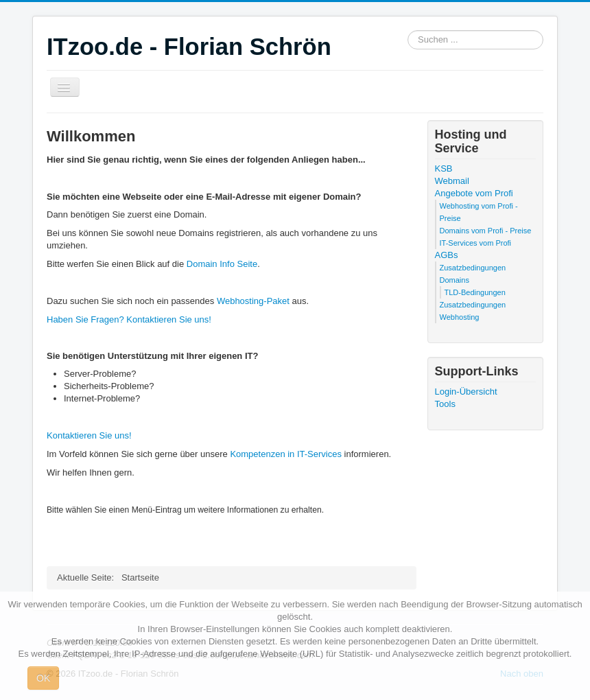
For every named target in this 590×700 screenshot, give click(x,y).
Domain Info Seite (222, 264)
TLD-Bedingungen (475, 292)
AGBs (447, 255)
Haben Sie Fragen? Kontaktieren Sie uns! (129, 319)
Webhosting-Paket (253, 301)
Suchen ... (408, 31)
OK (43, 678)
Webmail (452, 181)
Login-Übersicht (466, 392)
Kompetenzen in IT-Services (286, 454)
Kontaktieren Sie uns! (89, 435)
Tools (445, 404)
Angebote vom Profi (474, 193)
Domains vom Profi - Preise (486, 231)
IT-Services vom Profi (476, 243)
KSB (444, 168)
